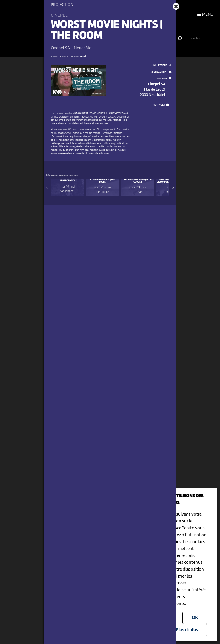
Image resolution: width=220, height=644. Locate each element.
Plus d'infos (187, 630)
